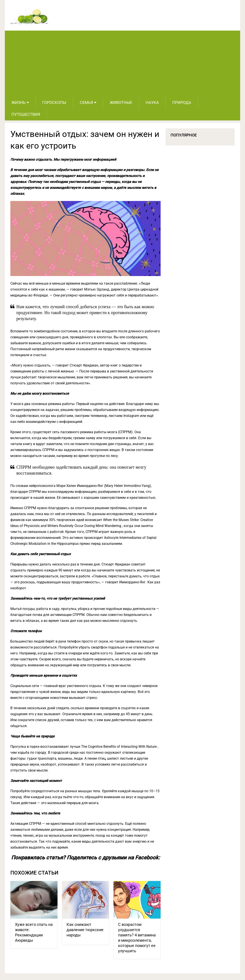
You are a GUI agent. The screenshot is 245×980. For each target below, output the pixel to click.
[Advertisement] (122, 64)
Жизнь (19, 102)
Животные (121, 102)
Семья (86, 102)
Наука (152, 102)
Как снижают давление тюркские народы (85, 930)
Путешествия (26, 114)
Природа (182, 102)
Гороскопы (54, 102)
